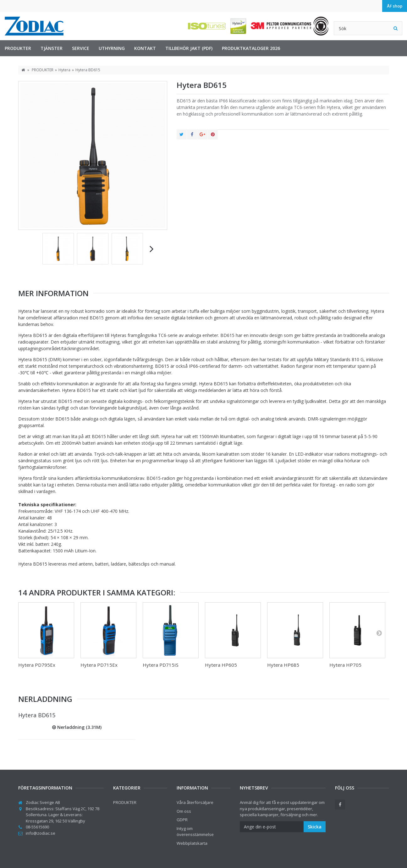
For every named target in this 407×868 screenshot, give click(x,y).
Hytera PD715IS (161, 665)
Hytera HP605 (221, 665)
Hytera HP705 (345, 665)
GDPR (182, 820)
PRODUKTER (18, 48)
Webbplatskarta (192, 843)
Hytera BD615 (37, 715)
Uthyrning (112, 48)
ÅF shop (395, 6)
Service (81, 48)
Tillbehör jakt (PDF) (189, 48)
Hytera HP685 (283, 665)
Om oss (184, 811)
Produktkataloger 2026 (251, 48)
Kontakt (145, 48)
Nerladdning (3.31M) (77, 727)
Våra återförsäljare (195, 802)
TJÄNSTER (52, 48)
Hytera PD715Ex (99, 665)
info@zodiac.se (41, 833)
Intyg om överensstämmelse (195, 832)
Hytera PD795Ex (37, 665)
